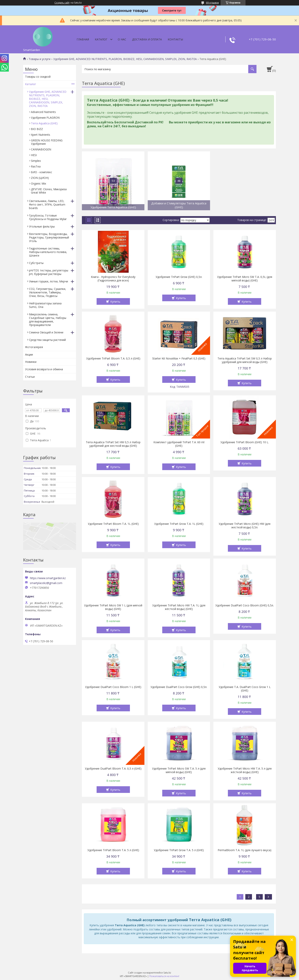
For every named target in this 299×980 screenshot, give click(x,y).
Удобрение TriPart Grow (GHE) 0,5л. (179, 277)
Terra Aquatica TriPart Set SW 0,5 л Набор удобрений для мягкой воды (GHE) (245, 360)
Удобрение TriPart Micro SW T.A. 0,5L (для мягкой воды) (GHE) (245, 279)
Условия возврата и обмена (44, 369)
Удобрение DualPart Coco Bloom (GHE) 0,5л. (245, 605)
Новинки (31, 362)
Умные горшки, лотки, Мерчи (48, 281)
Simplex (36, 161)
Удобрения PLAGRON (45, 118)
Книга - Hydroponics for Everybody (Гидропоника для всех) (113, 279)
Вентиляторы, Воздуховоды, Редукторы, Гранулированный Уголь (49, 237)
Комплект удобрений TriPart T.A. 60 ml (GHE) (179, 444)
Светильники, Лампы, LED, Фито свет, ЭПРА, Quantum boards (47, 204)
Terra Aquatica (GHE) (44, 123)
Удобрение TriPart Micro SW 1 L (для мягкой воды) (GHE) (113, 607)
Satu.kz (167, 973)
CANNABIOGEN (41, 149)
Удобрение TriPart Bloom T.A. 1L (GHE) (113, 524)
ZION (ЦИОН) (40, 178)
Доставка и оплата (147, 39)
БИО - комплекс (42, 172)
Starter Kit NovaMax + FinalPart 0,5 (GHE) (179, 359)
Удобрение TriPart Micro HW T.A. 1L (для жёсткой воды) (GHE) (179, 607)
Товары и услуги (39, 59)
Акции (29, 354)
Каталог (101, 39)
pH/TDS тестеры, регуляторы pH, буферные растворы (49, 272)
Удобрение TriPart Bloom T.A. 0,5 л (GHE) (113, 359)
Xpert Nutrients (41, 135)
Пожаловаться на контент (164, 976)
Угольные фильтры (42, 226)
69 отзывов (212, 3)
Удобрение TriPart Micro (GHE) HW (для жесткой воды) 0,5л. (245, 526)
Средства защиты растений (47, 340)
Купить (115, 301)
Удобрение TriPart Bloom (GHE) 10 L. (245, 442)
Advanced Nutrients (43, 112)
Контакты (175, 39)
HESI (34, 155)
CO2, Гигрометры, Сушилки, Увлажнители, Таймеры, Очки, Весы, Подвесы (48, 292)
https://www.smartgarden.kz (48, 578)
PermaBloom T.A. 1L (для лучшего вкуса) (245, 850)
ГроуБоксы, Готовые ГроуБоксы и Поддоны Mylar (48, 217)
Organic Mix (39, 183)
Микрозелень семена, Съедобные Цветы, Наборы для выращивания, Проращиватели (48, 320)
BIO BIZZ (37, 129)
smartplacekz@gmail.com (46, 583)
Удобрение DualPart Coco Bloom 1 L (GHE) (113, 687)
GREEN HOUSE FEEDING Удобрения (47, 142)
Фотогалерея (34, 347)
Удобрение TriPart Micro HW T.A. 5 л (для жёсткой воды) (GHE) (245, 770)
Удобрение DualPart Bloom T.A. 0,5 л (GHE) (113, 769)
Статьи (30, 377)
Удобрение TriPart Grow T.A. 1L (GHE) (179, 524)
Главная (83, 39)
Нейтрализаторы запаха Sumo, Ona (45, 305)
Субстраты (36, 263)
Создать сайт (62, 3)
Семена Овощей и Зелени (46, 332)
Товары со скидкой (38, 77)
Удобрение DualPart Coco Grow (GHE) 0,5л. (179, 687)
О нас (122, 39)
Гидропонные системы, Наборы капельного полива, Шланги (48, 252)
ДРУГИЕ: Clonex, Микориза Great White (49, 191)
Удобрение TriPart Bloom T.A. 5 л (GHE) (113, 850)
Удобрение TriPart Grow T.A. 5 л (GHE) (179, 850)
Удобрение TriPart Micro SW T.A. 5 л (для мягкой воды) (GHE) (179, 770)
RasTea (36, 166)
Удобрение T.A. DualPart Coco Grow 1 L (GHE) (245, 689)
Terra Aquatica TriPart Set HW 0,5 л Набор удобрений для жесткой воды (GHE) (113, 444)
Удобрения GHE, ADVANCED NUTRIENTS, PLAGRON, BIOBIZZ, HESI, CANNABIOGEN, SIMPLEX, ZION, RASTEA (125, 59)
